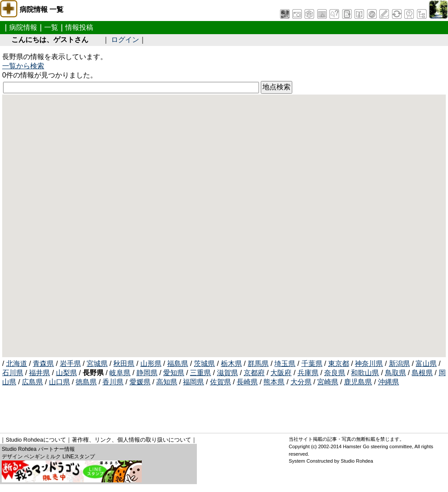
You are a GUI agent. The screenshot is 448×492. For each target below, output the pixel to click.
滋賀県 (227, 373)
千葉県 (312, 364)
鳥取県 (395, 373)
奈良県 (335, 373)
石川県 (13, 373)
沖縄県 (388, 382)
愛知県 (174, 373)
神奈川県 (369, 364)
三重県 (200, 373)
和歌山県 (365, 373)
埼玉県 (285, 364)
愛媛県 (140, 382)
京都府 (254, 373)
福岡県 (193, 382)
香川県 (113, 382)
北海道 (17, 364)
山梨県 (66, 373)
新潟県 (399, 364)
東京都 (339, 364)
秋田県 (124, 364)
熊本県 (274, 382)
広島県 (32, 382)
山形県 (151, 364)
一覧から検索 (23, 66)
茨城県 (204, 364)
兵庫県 (308, 373)
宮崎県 (328, 382)
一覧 (51, 27)
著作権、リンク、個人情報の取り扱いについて (131, 440)
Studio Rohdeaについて (36, 440)
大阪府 (281, 373)
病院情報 (23, 27)
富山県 (426, 364)
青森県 (43, 364)
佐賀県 (220, 382)
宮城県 (97, 364)
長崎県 (247, 382)
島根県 (422, 373)
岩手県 (70, 364)
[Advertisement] (161, 407)
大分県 (301, 382)
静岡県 (147, 373)
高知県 (167, 382)
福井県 (39, 373)
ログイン (125, 40)
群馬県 (258, 364)
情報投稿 (79, 27)
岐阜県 (120, 373)
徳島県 (86, 382)
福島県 (178, 364)
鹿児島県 (358, 382)
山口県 (59, 382)
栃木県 (231, 364)
